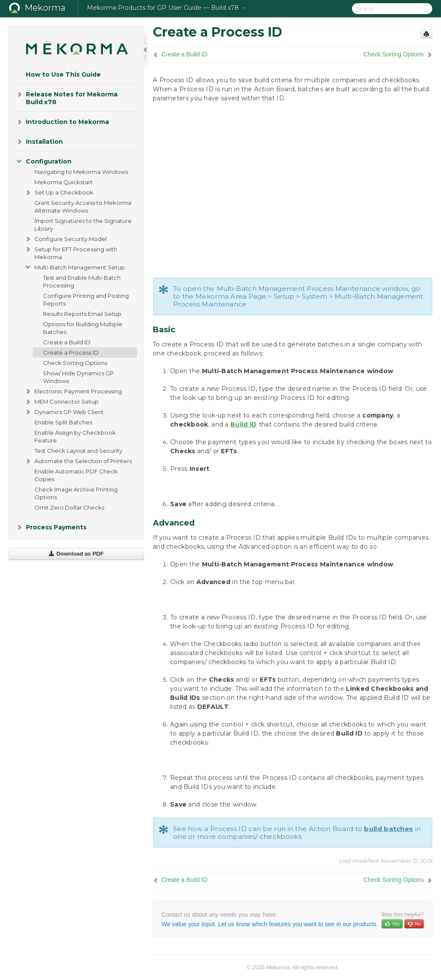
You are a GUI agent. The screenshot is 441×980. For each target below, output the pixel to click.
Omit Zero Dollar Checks (69, 507)
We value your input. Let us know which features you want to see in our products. (270, 924)
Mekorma (45, 8)
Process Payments (51, 527)
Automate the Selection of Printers (78, 461)
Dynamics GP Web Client (64, 412)
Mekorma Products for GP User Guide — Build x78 (166, 8)
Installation (39, 142)
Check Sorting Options (75, 363)
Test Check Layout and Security (78, 451)
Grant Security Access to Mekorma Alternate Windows (83, 207)
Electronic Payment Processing (73, 391)
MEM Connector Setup (61, 402)
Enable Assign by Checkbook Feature (75, 436)
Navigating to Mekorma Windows (81, 172)
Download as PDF (76, 554)
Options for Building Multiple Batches (83, 328)
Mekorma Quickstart (64, 182)
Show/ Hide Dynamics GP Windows (78, 377)
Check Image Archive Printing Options (76, 493)
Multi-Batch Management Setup (75, 267)
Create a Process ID (71, 352)
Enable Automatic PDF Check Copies (76, 475)
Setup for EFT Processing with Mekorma (71, 252)
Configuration (43, 161)
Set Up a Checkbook (59, 192)
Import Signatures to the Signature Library (83, 225)
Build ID (244, 424)
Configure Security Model (65, 239)
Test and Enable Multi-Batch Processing (82, 281)
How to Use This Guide (63, 74)
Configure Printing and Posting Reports (86, 300)
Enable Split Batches (63, 422)
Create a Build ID (67, 342)
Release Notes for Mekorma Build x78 (67, 97)
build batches (388, 829)
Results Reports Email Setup (82, 314)
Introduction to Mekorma (62, 122)
